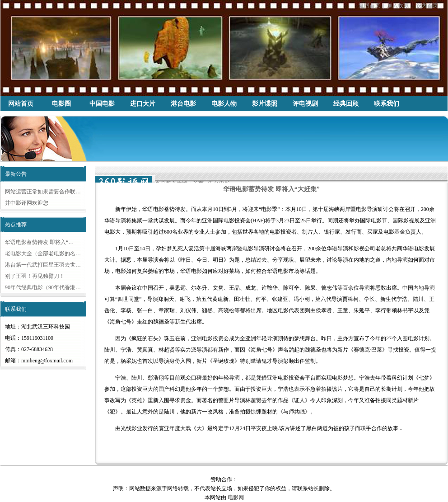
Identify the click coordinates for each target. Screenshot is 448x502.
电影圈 (61, 104)
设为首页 (427, 5)
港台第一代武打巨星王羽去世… (43, 265)
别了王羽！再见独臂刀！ (35, 276)
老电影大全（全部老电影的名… (43, 253)
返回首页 (369, 5)
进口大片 (143, 104)
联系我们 (387, 104)
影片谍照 (265, 104)
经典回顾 (346, 104)
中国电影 (102, 104)
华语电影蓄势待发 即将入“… (39, 242)
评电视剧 (305, 104)
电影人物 (224, 104)
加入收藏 (398, 5)
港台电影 (183, 104)
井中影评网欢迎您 (27, 203)
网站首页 (21, 104)
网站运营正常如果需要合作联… (43, 192)
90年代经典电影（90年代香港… (43, 287)
